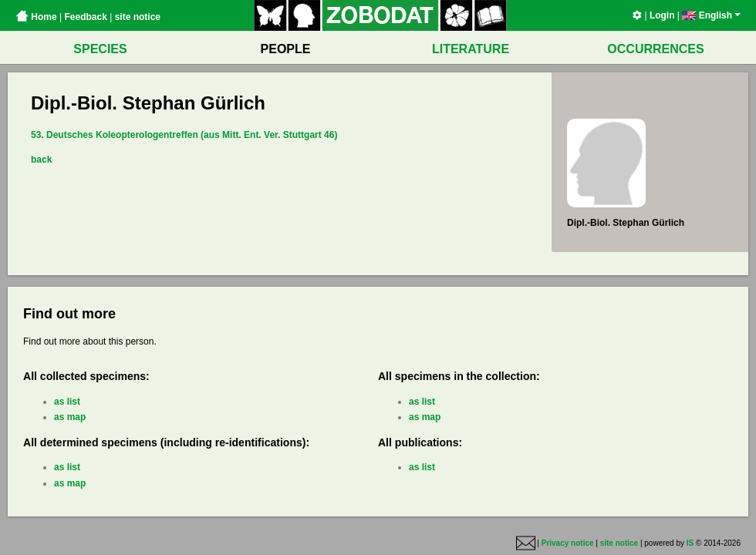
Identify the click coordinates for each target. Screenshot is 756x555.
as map (70, 417)
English (711, 15)
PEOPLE (286, 49)
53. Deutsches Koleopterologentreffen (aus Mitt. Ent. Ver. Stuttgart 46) (184, 135)
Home (36, 17)
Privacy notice (568, 543)
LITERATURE (471, 49)
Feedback (85, 17)
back (41, 160)
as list (67, 402)
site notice (138, 17)
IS (690, 543)
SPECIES (100, 49)
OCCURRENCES (655, 49)
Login (662, 15)
